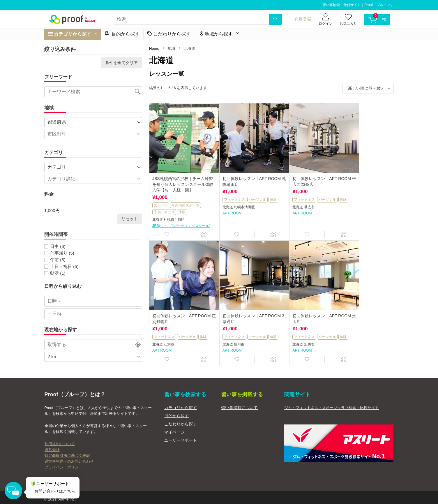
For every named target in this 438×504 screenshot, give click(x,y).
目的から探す (122, 34)
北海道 (158, 211)
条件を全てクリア (121, 63)
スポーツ (161, 196)
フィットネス (225, 191)
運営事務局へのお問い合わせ (69, 458)
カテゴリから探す (181, 404)
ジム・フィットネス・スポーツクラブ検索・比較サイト (332, 405)
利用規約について (60, 441)
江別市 (352, 205)
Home (154, 49)
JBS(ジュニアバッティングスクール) (179, 219)
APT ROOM (223, 211)
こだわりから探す (181, 421)
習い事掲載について (239, 404)
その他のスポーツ (186, 196)
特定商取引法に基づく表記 (67, 452)
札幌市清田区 (235, 205)
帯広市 (291, 205)
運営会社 (52, 447)
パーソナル (248, 191)
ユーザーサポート (181, 437)
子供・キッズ (164, 203)
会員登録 (303, 19)
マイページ (174, 429)
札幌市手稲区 (174, 211)
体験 (182, 203)
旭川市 (169, 338)
